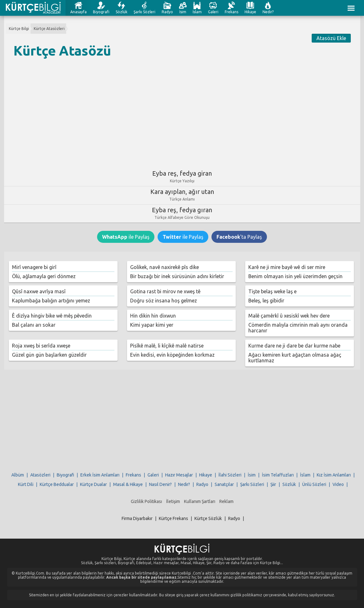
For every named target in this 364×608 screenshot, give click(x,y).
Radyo (167, 12)
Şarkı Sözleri (144, 12)
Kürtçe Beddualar (57, 484)
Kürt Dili (26, 484)
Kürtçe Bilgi (19, 29)
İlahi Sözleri (230, 475)
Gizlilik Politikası (146, 501)
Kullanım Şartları (200, 501)
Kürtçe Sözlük (208, 518)
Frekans (231, 12)
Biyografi (101, 12)
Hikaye (250, 12)
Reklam (226, 501)
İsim (183, 12)
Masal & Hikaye (128, 484)
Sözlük (121, 12)
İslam (197, 12)
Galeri (213, 12)
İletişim (173, 501)
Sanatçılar (224, 484)
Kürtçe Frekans (173, 518)
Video (338, 484)
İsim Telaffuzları (278, 475)
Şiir (273, 484)
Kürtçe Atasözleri (49, 29)
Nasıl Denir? (160, 484)
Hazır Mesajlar (179, 475)
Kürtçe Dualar (93, 484)
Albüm (18, 475)
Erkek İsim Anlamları (100, 475)
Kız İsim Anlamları (334, 475)
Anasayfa (78, 12)
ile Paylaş (126, 237)
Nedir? (268, 12)
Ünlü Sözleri (314, 484)
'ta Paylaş (239, 237)
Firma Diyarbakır (137, 518)
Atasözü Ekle (331, 38)
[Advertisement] (182, 111)
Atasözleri (40, 475)
